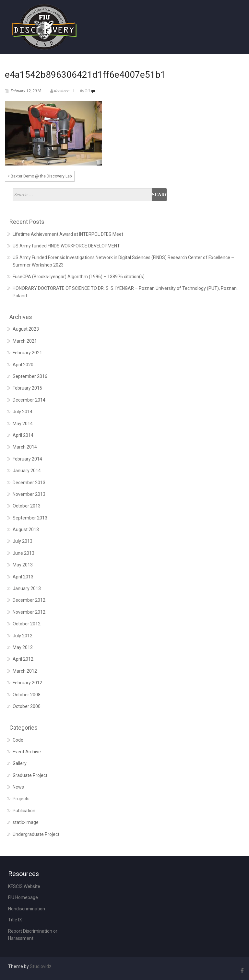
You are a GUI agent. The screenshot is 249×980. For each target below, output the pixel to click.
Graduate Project (30, 775)
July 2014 (23, 412)
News (18, 787)
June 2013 (24, 553)
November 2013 (29, 494)
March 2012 (25, 671)
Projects (21, 799)
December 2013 (29, 483)
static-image (26, 822)
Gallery (20, 763)
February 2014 (27, 459)
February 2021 (27, 353)
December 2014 (29, 400)
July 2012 (23, 636)
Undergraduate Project (36, 834)
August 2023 (26, 329)
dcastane (62, 91)
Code (18, 740)
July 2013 (23, 541)
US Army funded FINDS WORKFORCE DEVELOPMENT (66, 246)
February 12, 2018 (26, 91)
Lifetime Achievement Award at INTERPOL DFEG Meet (68, 234)
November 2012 (29, 612)
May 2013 (23, 565)
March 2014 (25, 447)
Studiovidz (41, 966)
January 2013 (27, 588)
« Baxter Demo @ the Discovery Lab (40, 176)
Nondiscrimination (27, 909)
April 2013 (23, 577)
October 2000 (27, 706)
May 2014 (23, 424)
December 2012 (29, 600)
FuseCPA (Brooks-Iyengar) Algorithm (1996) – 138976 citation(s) (79, 277)
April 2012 (23, 659)
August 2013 (26, 530)
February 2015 (27, 388)
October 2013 (27, 506)
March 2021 (25, 341)
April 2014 (23, 435)
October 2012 (27, 624)
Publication (24, 811)
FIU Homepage (23, 897)
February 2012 (27, 683)
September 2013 (30, 518)
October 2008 (27, 695)
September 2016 (30, 376)
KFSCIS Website (24, 886)
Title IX (15, 920)
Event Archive (27, 752)
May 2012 (23, 647)
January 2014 (27, 471)
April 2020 (23, 365)
